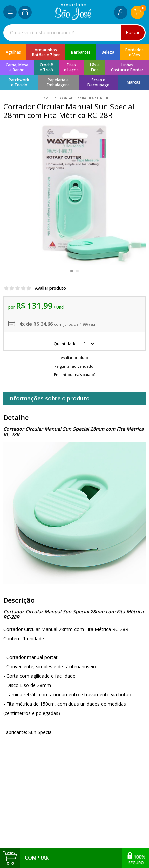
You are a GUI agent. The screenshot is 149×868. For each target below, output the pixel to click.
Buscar (133, 33)
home (46, 98)
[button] (72, 271)
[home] (73, 18)
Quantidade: (74, 344)
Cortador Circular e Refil (84, 98)
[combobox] (74, 33)
